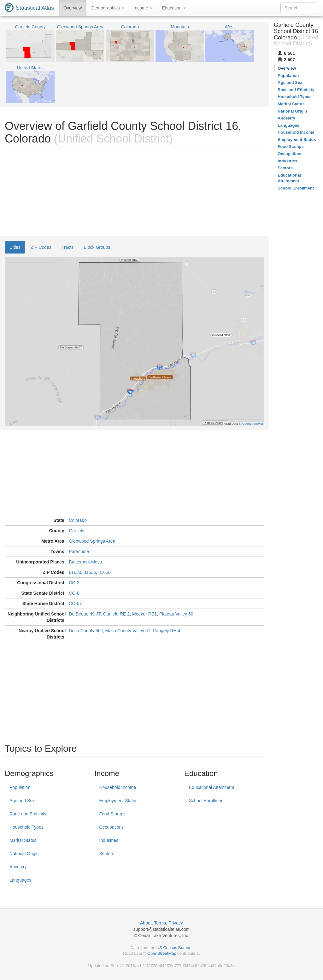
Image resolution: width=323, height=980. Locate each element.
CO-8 (74, 593)
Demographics (108, 8)
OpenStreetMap (162, 953)
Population (20, 787)
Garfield (76, 531)
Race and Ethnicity (28, 814)
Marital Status (23, 840)
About (146, 923)
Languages (20, 880)
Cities (15, 247)
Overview (73, 8)
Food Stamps (112, 814)
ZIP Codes (41, 247)
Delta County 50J (86, 631)
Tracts (68, 247)
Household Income (117, 787)
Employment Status (118, 801)
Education (174, 8)
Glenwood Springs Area (92, 541)
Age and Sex (22, 801)
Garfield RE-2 (117, 614)
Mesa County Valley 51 (128, 631)
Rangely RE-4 (166, 631)
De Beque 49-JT (85, 614)
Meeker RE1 (144, 614)
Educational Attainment (211, 787)
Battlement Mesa (85, 562)
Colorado (78, 520)
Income (143, 8)
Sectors (106, 854)
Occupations (111, 827)
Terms (160, 923)
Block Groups (97, 247)
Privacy (176, 923)
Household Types (26, 827)
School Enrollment (207, 801)
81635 (90, 572)
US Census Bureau (174, 948)
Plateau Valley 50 (176, 614)
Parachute (79, 551)
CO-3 (74, 583)
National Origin (24, 854)
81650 (105, 572)
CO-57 (75, 604)
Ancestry (18, 867)
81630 (75, 572)
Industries (109, 840)
